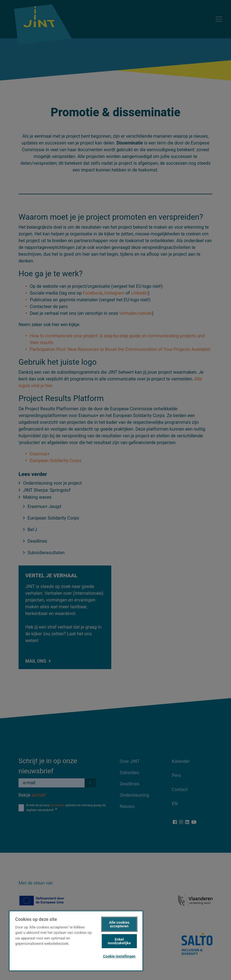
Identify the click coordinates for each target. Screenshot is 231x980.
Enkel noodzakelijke (119, 941)
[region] (76, 941)
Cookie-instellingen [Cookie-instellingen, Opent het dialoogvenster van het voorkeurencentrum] (119, 956)
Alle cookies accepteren (119, 924)
